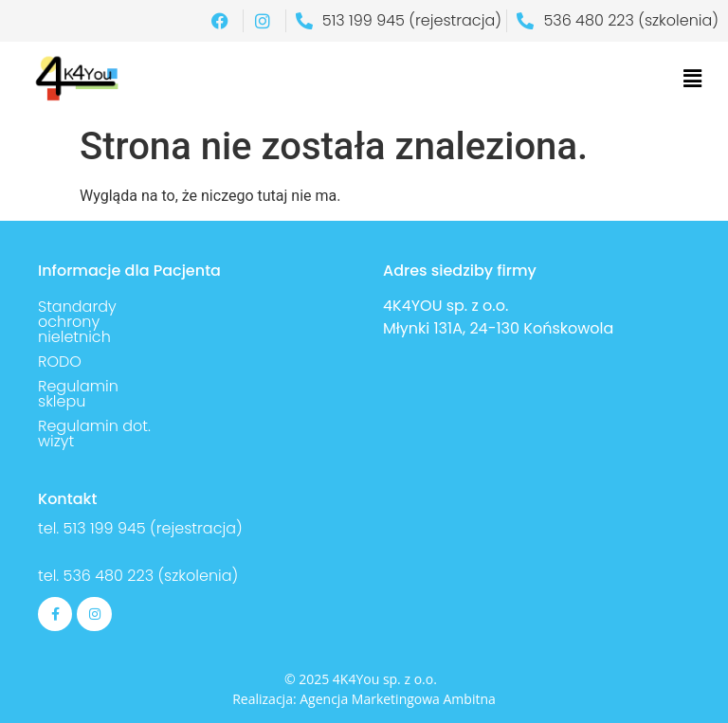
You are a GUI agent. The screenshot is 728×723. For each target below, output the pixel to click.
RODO (60, 361)
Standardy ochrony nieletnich (77, 322)
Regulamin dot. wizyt (94, 434)
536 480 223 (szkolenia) (148, 576)
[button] (693, 79)
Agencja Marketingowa (370, 699)
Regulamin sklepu (78, 394)
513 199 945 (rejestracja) (153, 528)
